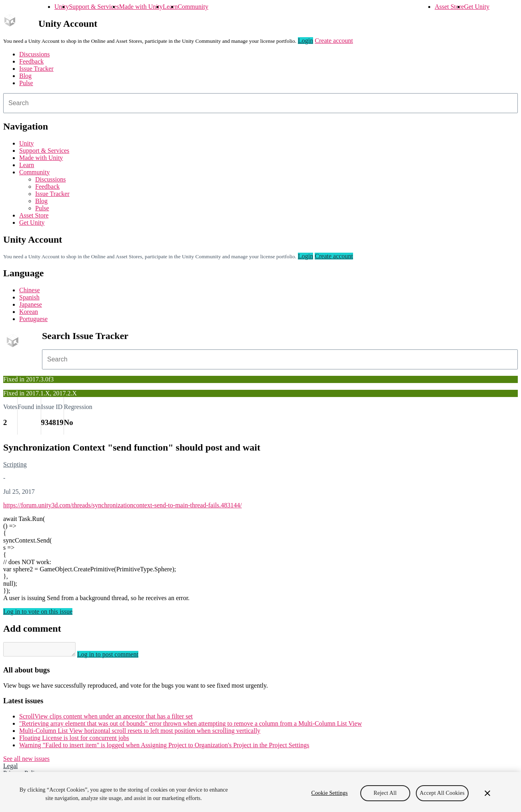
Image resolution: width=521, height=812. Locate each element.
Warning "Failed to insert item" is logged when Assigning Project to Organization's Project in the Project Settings (164, 747)
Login (305, 41)
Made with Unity (141, 7)
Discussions (34, 54)
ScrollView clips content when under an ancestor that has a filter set (106, 719)
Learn (170, 7)
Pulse (26, 83)
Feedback (31, 61)
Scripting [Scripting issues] (15, 464)
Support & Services (94, 7)
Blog (25, 76)
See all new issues (26, 761)
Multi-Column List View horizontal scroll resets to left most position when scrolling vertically (140, 733)
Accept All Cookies (442, 793)
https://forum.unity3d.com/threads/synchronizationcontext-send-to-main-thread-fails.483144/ (123, 505)
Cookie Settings (329, 793)
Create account (334, 41)
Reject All (385, 793)
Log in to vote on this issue (38, 611)
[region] (260, 792)
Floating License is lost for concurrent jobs (74, 740)
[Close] (487, 793)
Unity (62, 7)
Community (193, 7)
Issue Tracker (36, 69)
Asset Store (449, 7)
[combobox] (260, 103)
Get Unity (477, 7)
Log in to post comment (116, 657)
